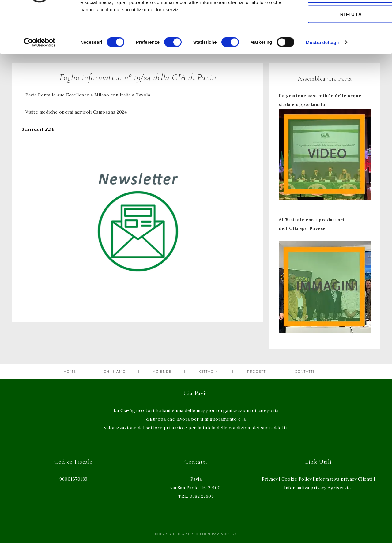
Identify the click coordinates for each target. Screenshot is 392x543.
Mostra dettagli (322, 84)
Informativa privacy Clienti (343, 479)
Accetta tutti (341, 16)
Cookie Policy (297, 479)
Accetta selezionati (341, 36)
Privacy (270, 479)
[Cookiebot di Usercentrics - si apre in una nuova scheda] (40, 84)
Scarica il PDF (38, 129)
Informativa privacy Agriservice (318, 488)
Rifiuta (341, 56)
